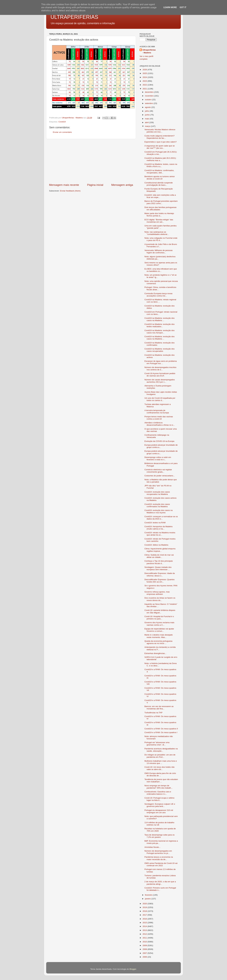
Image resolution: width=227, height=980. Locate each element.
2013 (145, 930)
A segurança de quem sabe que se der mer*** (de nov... (160, 147)
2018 (145, 911)
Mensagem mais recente (64, 185)
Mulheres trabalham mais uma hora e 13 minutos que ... (161, 762)
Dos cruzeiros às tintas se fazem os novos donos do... (160, 599)
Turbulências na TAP (153, 713)
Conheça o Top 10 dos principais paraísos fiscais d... (159, 562)
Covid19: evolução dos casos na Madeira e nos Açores (159, 511)
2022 (145, 85)
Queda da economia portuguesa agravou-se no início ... (158, 642)
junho (148, 115)
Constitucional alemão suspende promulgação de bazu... (159, 184)
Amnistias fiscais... (153, 847)
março (148, 126)
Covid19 (62, 122)
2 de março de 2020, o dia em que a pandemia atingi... (160, 883)
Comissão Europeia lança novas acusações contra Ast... (159, 295)
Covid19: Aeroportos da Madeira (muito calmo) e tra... (159, 528)
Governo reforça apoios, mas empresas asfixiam (157, 593)
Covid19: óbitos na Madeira (156, 545)
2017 (145, 915)
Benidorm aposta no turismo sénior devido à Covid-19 (160, 178)
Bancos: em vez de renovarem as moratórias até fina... (159, 708)
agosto (148, 107)
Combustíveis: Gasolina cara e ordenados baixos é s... (158, 793)
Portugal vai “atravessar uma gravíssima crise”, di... (157, 744)
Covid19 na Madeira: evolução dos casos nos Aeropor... (160, 332)
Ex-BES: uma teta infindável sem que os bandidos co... (161, 270)
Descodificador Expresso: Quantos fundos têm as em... (160, 581)
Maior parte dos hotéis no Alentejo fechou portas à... (159, 215)
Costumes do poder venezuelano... (160, 476)
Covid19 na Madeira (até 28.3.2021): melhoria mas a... (160, 159)
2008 (145, 949)
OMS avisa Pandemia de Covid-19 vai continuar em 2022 (161, 864)
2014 (145, 926)
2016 (145, 919)
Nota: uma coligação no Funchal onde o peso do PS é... (161, 239)
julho (147, 111)
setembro (149, 103)
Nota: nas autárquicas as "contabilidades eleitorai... (157, 233)
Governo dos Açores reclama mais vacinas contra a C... (159, 624)
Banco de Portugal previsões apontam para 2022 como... (161, 202)
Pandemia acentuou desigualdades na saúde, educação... (161, 750)
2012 (145, 934)
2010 (145, 942)
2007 (145, 953)
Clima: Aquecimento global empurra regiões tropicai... (160, 550)
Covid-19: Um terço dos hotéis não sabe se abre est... (160, 768)
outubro (149, 100)
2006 (145, 957)
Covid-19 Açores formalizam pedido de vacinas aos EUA (160, 375)
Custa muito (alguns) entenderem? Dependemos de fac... (160, 137)
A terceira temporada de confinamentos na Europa (157, 412)
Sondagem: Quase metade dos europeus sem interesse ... (158, 568)
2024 (145, 77)
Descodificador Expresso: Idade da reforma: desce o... (160, 574)
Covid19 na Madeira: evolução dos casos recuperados (160, 350)
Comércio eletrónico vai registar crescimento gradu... (158, 471)
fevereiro (149, 895)
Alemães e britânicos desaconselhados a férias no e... (160, 424)
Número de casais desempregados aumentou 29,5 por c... (160, 381)
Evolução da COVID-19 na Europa (159, 441)
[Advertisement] (91, 161)
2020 (145, 904)
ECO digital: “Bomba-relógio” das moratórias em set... (159, 221)
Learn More (170, 7)
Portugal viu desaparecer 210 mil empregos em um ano (159, 811)
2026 (145, 70)
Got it (183, 7)
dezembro (150, 92)
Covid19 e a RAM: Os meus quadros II (161, 729)
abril (147, 122)
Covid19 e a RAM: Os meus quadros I (161, 732)
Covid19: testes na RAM (155, 523)
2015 (145, 923)
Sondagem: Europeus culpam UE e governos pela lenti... (160, 805)
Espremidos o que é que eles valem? (161, 142)
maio (147, 119)
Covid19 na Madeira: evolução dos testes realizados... (160, 325)
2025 (145, 73)
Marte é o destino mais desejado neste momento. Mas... (159, 636)
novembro (150, 96)
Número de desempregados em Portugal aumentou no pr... (158, 852)
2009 (145, 945)
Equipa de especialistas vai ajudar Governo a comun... (159, 630)
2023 (145, 81)
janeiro (148, 899)
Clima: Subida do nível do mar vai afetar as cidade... (159, 556)
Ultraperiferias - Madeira (149, 51)
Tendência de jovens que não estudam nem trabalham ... (161, 781)
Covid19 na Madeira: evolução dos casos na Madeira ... (160, 319)
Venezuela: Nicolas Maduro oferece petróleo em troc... (160, 131)
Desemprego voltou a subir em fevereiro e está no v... (158, 458)
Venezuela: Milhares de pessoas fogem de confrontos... (159, 251)
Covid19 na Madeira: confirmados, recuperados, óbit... (159, 172)
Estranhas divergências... (155, 653)
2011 (145, 938)
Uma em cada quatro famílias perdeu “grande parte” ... (161, 227)
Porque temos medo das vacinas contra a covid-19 (159, 418)
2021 (145, 89)
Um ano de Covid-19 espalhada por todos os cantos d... (160, 399)
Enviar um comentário (62, 132)
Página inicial (95, 185)
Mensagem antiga (122, 185)
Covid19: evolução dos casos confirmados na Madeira (157, 505)
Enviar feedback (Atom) (70, 191)
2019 (145, 907)
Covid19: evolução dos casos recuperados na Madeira (157, 493)
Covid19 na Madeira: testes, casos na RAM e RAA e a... (161, 165)
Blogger (133, 969)
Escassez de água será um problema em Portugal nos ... (161, 362)
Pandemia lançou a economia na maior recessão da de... (159, 858)
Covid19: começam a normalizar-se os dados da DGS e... (161, 518)
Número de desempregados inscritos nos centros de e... (160, 368)
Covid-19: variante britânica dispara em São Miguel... (160, 611)
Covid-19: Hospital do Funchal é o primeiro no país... (159, 618)
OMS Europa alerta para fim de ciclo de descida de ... (160, 774)
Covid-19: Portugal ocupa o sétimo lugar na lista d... (159, 799)
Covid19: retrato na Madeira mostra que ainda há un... (160, 534)
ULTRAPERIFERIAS (74, 17)
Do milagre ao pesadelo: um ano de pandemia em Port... (160, 756)
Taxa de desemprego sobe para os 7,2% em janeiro (160, 836)
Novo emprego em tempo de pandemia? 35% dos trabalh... (159, 787)
